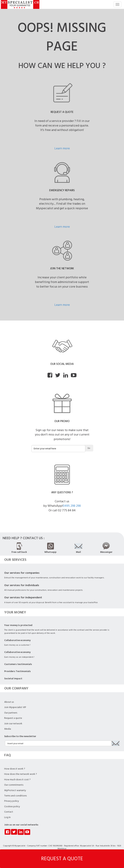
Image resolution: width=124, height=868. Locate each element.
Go (89, 448)
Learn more (62, 148)
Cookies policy (12, 807)
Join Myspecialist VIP (15, 707)
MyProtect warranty (15, 790)
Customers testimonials (18, 664)
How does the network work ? (21, 774)
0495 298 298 (72, 506)
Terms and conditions (15, 796)
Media (8, 729)
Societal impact (13, 679)
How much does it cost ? (17, 780)
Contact (9, 812)
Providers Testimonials (17, 671)
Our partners (11, 713)
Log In (7, 817)
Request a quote (13, 718)
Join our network (13, 724)
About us (9, 702)
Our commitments (14, 785)
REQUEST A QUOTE (62, 859)
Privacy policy (12, 801)
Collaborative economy (17, 640)
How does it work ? (15, 769)
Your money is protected (18, 625)
